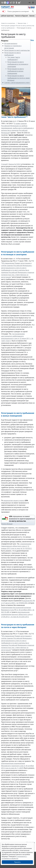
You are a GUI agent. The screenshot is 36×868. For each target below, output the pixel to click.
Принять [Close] (17, 862)
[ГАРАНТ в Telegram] (11, 3)
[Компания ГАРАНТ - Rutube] (19, 3)
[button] (29, 3)
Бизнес (32, 16)
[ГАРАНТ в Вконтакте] (2, 3)
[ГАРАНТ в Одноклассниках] (17, 3)
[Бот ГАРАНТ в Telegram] (14, 3)
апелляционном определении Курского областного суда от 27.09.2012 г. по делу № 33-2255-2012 (17, 614)
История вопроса (11, 43)
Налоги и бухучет (22, 16)
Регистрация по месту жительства (17, 50)
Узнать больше (7, 524)
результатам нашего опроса (14, 500)
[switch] (4, 11)
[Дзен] (5, 3)
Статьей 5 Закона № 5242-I (11, 164)
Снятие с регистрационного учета (17, 83)
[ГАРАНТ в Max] (8, 3)
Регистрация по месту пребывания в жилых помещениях (16, 71)
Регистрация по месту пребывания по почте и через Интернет (19, 78)
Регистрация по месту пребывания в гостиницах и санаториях (18, 64)
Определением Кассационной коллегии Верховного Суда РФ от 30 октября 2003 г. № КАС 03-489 (18, 610)
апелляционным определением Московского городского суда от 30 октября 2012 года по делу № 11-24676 (17, 766)
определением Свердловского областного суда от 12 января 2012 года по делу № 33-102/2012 (16, 546)
